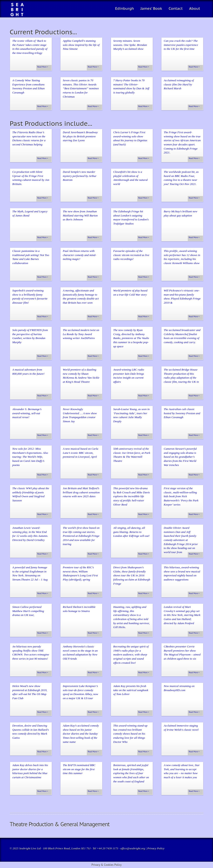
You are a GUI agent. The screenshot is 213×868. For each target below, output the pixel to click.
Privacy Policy (156, 848)
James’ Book (151, 8)
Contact (176, 8)
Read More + (43, 67)
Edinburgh (125, 8)
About (195, 8)
